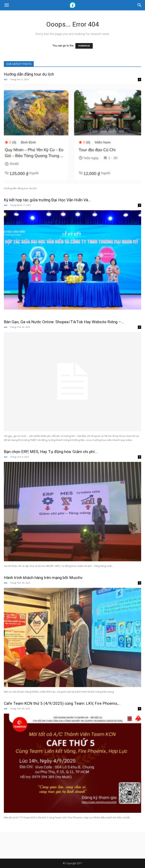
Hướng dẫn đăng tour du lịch (29, 74)
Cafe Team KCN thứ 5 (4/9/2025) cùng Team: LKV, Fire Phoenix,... (62, 703)
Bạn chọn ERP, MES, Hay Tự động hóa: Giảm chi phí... (51, 452)
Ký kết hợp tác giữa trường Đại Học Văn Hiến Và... (47, 200)
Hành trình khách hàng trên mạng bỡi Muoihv (43, 578)
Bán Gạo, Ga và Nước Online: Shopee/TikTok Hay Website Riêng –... (64, 322)
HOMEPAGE (84, 46)
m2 (5, 79)
